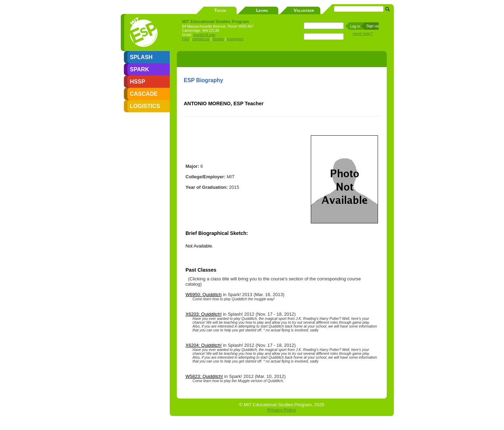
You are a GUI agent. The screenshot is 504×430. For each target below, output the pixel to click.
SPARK (139, 69)
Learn (262, 10)
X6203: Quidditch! (204, 314)
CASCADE (144, 94)
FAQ (186, 39)
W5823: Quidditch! (204, 376)
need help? (363, 33)
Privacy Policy (282, 410)
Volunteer (304, 10)
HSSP (138, 82)
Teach (220, 10)
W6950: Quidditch (204, 295)
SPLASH (141, 57)
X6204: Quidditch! (204, 345)
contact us (201, 39)
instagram (235, 39)
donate (218, 39)
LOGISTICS (145, 106)
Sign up (372, 26)
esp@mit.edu (205, 35)
